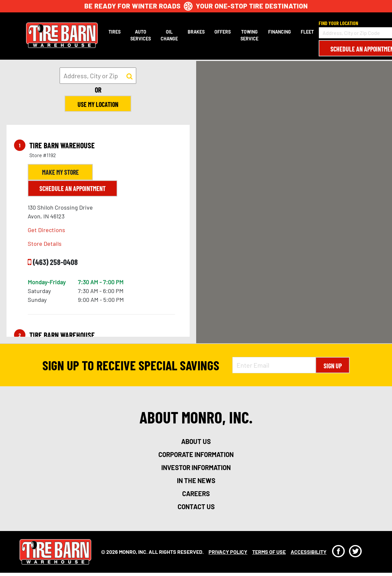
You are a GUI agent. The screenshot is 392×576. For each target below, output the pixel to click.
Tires (115, 32)
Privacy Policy (228, 552)
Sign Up (333, 366)
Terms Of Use (269, 552)
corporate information (196, 454)
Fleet (307, 32)
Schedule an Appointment (73, 188)
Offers (223, 32)
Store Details (45, 244)
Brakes (196, 32)
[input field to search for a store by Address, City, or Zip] (98, 76)
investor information (196, 467)
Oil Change (169, 35)
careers (196, 494)
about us (196, 441)
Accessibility (309, 552)
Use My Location (98, 104)
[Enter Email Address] (274, 365)
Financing (280, 32)
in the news (196, 480)
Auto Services (141, 35)
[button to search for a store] (130, 76)
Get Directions (46, 230)
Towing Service (249, 35)
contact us (196, 507)
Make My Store (60, 172)
